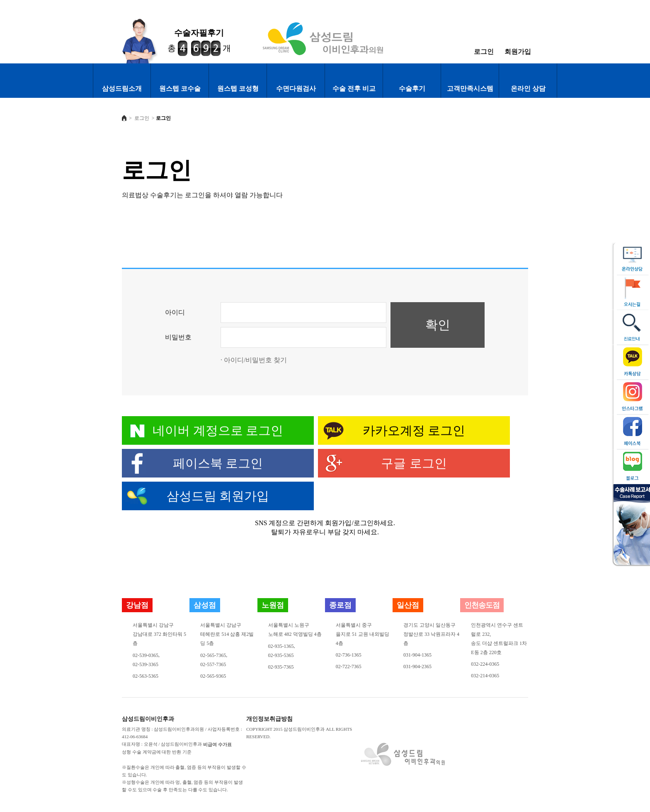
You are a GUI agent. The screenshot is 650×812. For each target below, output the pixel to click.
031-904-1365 (417, 655)
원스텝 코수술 (180, 88)
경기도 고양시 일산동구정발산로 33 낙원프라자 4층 (431, 634)
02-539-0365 (146, 655)
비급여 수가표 (217, 745)
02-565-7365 (213, 655)
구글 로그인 (414, 463)
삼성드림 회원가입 (218, 496)
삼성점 (205, 605)
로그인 (484, 52)
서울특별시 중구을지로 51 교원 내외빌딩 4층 (363, 634)
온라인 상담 (528, 88)
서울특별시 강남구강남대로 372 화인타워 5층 (159, 634)
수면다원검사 (296, 88)
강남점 (137, 605)
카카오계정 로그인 (414, 430)
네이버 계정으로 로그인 (218, 430)
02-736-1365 (349, 655)
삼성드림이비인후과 (148, 719)
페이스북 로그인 (218, 463)
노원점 (273, 605)
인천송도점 (482, 605)
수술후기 (412, 88)
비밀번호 (178, 337)
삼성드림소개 (122, 88)
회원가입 (518, 52)
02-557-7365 (213, 664)
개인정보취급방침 (269, 719)
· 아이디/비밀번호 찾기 (254, 360)
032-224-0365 (485, 664)
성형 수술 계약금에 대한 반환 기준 (157, 752)
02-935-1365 (281, 646)
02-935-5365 (281, 655)
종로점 (340, 605)
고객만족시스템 (470, 88)
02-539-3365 (146, 664)
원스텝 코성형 (238, 88)
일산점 (408, 605)
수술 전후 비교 (354, 88)
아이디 (175, 312)
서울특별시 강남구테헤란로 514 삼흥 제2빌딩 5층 (227, 634)
